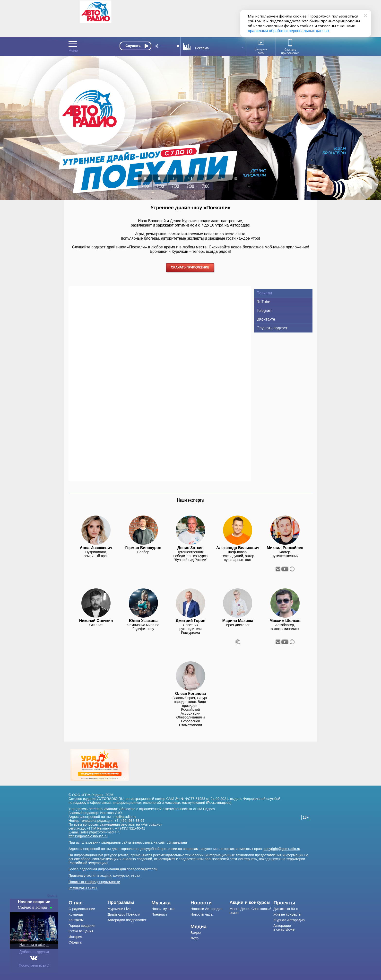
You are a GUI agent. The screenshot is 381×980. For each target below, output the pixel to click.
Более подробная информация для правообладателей (113, 869)
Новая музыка (163, 909)
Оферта (75, 942)
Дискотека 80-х (286, 909)
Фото (195, 938)
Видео (196, 933)
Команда (76, 914)
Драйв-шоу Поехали (124, 914)
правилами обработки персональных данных (289, 31)
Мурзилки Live (119, 909)
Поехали (264, 293)
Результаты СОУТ (83, 888)
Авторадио (284, 927)
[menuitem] (88, 903)
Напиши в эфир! (34, 945)
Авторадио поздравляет (127, 920)
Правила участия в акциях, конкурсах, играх (104, 875)
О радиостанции (82, 909)
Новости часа (202, 914)
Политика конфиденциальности (94, 882)
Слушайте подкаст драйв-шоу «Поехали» (109, 247)
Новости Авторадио (207, 909)
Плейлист (159, 914)
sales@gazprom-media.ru (100, 832)
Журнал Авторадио (289, 920)
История (75, 937)
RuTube (263, 302)
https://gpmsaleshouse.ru (88, 836)
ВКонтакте (266, 319)
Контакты (76, 920)
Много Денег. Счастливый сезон (251, 911)
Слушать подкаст (272, 328)
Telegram (264, 311)
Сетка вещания (81, 931)
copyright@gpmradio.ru (282, 849)
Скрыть (52, 896)
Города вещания (82, 926)
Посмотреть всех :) (34, 965)
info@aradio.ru (124, 817)
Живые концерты (287, 914)
